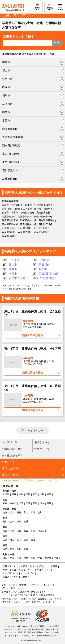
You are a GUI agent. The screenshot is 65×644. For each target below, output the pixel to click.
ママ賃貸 (23, 566)
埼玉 (21, 503)
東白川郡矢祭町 (11, 162)
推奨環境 (48, 595)
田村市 (6, 112)
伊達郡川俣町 (27, 213)
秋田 (35, 494)
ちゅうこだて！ (26, 570)
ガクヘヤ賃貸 (9, 570)
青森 (14, 494)
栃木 (42, 503)
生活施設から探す (12, 449)
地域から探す (42, 442)
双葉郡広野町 (10, 179)
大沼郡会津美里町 (13, 137)
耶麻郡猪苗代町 (28, 220)
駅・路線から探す (12, 455)
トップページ (10, 442)
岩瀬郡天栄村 (25, 217)
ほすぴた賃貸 (37, 566)
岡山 (12, 540)
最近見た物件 (10, 475)
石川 (33, 513)
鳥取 (19, 540)
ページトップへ (35, 430)
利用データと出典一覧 (44, 602)
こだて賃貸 (52, 566)
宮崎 (40, 558)
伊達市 (5, 213)
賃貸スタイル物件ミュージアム (17, 602)
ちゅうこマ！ (44, 570)
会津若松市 (17, 205)
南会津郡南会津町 (43, 217)
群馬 (49, 503)
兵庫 (12, 531)
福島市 (6, 62)
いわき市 (7, 79)
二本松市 (7, 104)
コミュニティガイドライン (15, 595)
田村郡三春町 (25, 228)
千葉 (28, 503)
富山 (26, 513)
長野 (19, 513)
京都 (19, 531)
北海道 (6, 494)
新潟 (12, 513)
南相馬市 (48, 209)
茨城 (35, 503)
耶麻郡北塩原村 (10, 220)
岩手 (21, 494)
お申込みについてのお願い (15, 592)
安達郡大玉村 (43, 213)
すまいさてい (28, 573)
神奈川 (13, 503)
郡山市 (6, 70)
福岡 (5, 558)
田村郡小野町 (41, 228)
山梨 (5, 513)
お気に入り (9, 462)
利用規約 (23, 585)
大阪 (5, 531)
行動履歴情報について (13, 588)
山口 (33, 540)
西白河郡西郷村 (47, 220)
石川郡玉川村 (10, 170)
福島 (49, 494)
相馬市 (6, 95)
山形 (42, 494)
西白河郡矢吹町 (11, 145)
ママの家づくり (10, 573)
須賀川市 (7, 209)
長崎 (19, 558)
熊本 (26, 558)
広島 (5, 540)
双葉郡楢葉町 (25, 232)
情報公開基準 (37, 592)
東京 (5, 503)
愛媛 (26, 549)
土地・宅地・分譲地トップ (13, 480)
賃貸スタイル (9, 566)
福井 (40, 513)
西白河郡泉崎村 (10, 224)
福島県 (31, 480)
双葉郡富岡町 (41, 232)
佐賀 (12, 558)
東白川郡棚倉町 (11, 154)
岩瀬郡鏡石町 (10, 129)
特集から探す (42, 449)
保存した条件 (10, 468)
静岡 (19, 522)
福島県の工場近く (46, 480)
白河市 (6, 87)
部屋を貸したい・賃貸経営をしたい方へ (40, 599)
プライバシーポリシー (41, 585)
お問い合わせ (8, 585)
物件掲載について (11, 599)
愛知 (5, 522)
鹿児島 (48, 558)
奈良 (33, 531)
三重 (26, 522)
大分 (33, 558)
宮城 (28, 494)
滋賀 (26, 531)
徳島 (5, 549)
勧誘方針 (35, 595)
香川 (12, 549)
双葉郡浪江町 (9, 236)
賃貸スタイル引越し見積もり (17, 577)
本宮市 (6, 120)
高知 (19, 549)
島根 (26, 540)
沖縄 (56, 558)
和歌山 (41, 531)
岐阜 (12, 522)
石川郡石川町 (45, 224)
